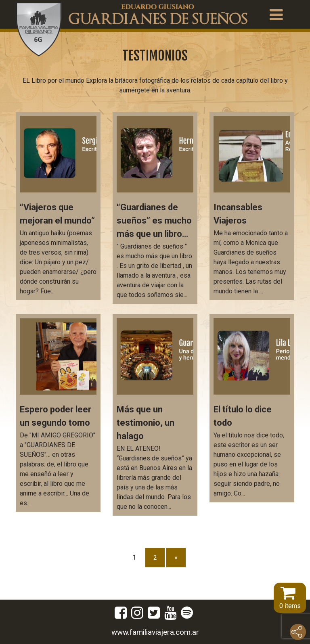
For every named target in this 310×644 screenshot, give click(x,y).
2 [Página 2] (155, 557)
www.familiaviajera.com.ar (155, 632)
